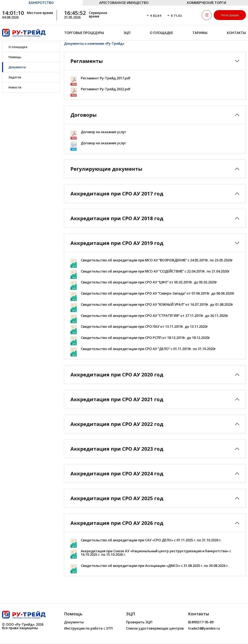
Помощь (15, 57)
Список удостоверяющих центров (155, 628)
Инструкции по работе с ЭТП (88, 628)
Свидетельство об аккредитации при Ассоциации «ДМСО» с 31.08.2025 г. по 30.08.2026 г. (155, 566)
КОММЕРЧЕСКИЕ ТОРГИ (207, 3)
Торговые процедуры (84, 33)
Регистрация (230, 15)
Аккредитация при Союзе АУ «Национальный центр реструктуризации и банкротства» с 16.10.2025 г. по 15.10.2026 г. (156, 553)
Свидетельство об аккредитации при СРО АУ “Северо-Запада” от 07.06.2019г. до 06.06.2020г (158, 293)
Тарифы (200, 33)
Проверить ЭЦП (139, 622)
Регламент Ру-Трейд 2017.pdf (106, 78)
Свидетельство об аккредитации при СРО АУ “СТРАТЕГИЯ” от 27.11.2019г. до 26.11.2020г (154, 316)
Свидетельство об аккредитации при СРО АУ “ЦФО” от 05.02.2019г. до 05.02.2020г (149, 282)
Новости (15, 87)
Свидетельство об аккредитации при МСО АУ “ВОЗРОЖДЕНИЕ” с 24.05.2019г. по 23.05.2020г (157, 260)
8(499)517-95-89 (201, 622)
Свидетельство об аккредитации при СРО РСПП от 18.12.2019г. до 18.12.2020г (145, 338)
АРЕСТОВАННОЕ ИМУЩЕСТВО (124, 3)
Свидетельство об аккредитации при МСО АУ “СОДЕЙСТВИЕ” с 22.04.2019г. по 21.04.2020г (155, 271)
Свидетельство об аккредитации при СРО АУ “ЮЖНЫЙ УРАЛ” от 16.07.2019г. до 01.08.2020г (157, 305)
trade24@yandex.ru (204, 628)
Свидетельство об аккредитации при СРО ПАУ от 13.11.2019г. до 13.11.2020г (144, 327)
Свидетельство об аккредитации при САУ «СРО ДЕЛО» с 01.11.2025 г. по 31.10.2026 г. (151, 540)
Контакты (236, 33)
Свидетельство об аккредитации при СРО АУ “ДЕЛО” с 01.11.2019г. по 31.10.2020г (148, 349)
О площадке (161, 33)
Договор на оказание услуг (103, 132)
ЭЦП (127, 33)
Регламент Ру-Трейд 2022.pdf (106, 89)
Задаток (15, 77)
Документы (17, 67)
